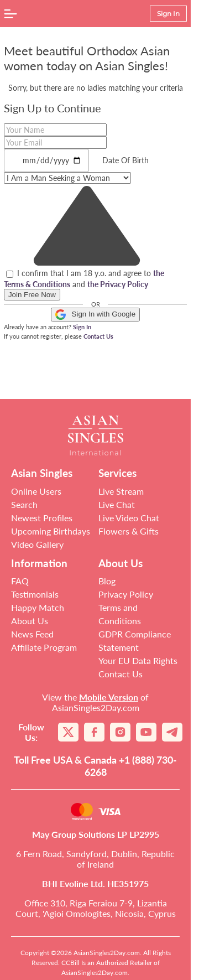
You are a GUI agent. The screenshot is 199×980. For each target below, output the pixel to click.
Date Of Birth (125, 160)
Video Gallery (37, 544)
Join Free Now (32, 295)
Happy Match (38, 607)
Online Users (36, 491)
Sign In (82, 327)
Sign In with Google (95, 315)
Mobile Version (109, 697)
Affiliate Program (44, 647)
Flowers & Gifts (129, 531)
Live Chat (117, 504)
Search (24, 504)
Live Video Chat (129, 518)
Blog (107, 581)
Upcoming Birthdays (51, 531)
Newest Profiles (42, 518)
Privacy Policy (126, 594)
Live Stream (121, 491)
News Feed (32, 634)
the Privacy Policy (118, 284)
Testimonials (35, 594)
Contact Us (98, 336)
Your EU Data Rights (138, 660)
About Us (30, 621)
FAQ (20, 581)
